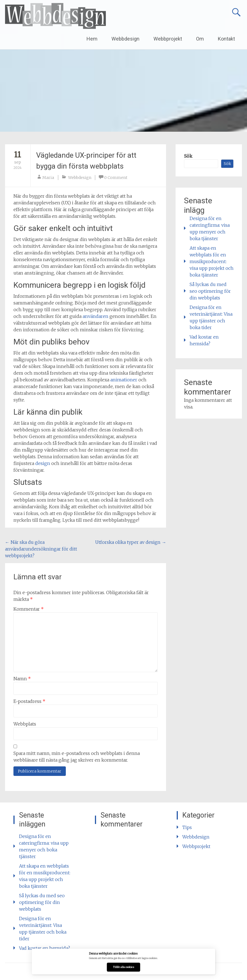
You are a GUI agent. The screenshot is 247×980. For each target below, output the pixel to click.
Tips (187, 827)
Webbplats (25, 724)
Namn (22, 679)
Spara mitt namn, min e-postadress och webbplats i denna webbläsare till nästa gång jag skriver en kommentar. (77, 757)
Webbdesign (125, 39)
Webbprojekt (168, 39)
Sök (188, 156)
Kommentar (29, 609)
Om (200, 39)
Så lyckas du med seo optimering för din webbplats (210, 291)
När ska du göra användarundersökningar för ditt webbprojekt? (41, 549)
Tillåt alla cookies (124, 967)
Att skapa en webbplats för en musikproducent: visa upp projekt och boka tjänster (212, 261)
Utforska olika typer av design (131, 542)
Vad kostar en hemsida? (45, 948)
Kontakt (226, 39)
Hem (92, 39)
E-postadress (29, 701)
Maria (48, 178)
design (43, 463)
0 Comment (116, 178)
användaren (95, 316)
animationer (124, 380)
